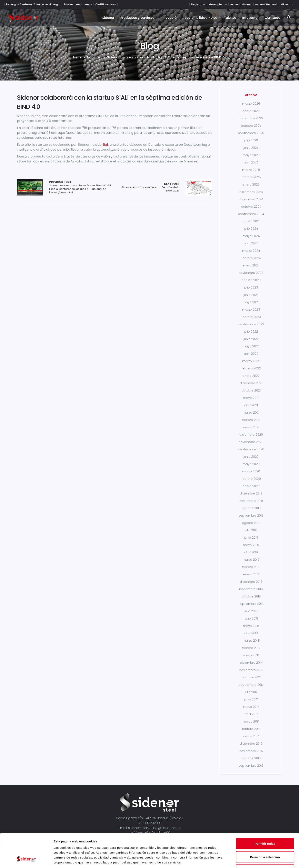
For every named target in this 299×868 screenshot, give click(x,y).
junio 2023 (251, 295)
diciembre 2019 (251, 493)
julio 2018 (251, 611)
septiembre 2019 (251, 515)
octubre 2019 (251, 508)
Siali (105, 145)
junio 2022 (251, 339)
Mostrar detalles (221, 860)
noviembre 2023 (251, 273)
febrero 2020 (251, 479)
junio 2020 (251, 457)
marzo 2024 (251, 251)
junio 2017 (251, 699)
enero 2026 (251, 111)
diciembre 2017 (251, 663)
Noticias (94, 57)
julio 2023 (251, 287)
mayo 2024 (251, 236)
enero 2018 (251, 655)
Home (77, 57)
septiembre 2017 (251, 685)
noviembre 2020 (251, 442)
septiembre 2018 (251, 604)
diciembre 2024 (251, 192)
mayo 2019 (251, 545)
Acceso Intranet (241, 4)
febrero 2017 (251, 729)
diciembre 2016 (251, 743)
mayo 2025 (251, 155)
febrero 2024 (251, 258)
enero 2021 (251, 427)
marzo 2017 (251, 721)
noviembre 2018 (251, 589)
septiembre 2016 (251, 766)
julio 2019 (251, 530)
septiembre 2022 (251, 324)
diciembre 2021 (251, 383)
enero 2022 (251, 376)
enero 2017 (251, 736)
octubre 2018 (251, 596)
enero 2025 (251, 184)
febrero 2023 (251, 317)
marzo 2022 (251, 361)
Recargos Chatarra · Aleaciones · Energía (33, 4)
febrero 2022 (251, 368)
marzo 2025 (251, 170)
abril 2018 (251, 633)
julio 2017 (251, 692)
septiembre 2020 (251, 449)
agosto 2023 (251, 280)
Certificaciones (106, 4)
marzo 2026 (251, 103)
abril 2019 (251, 552)
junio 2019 (251, 537)
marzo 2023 (251, 309)
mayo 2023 (251, 302)
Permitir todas (265, 814)
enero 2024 (251, 265)
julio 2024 (251, 229)
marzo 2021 (251, 412)
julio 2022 (251, 332)
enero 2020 (251, 486)
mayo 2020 (251, 464)
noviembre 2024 (251, 199)
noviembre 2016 (251, 751)
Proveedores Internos (78, 4)
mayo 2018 (251, 626)
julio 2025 (251, 140)
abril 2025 (251, 162)
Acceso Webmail (266, 4)
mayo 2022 (251, 346)
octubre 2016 (251, 758)
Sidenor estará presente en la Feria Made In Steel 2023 (147, 187)
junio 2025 (251, 148)
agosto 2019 (251, 523)
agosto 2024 (251, 221)
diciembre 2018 (251, 582)
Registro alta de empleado (209, 4)
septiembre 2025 (251, 133)
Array (30, 187)
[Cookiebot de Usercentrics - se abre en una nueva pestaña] (26, 860)
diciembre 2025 (251, 118)
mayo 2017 (251, 707)
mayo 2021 (251, 398)
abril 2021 (251, 405)
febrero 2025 (251, 177)
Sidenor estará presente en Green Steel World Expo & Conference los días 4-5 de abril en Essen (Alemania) (82, 187)
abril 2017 (251, 714)
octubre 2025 (251, 126)
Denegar (265, 841)
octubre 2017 (251, 677)
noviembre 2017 (251, 670)
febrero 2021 (251, 420)
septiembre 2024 (251, 214)
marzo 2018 (251, 640)
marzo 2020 (251, 471)
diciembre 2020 (251, 435)
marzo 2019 (251, 560)
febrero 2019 (251, 567)
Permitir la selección (265, 828)
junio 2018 (251, 618)
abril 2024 (251, 243)
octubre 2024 (251, 206)
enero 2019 (251, 574)
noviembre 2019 (251, 501)
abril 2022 (251, 354)
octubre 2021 (251, 390)
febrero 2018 (251, 648)
